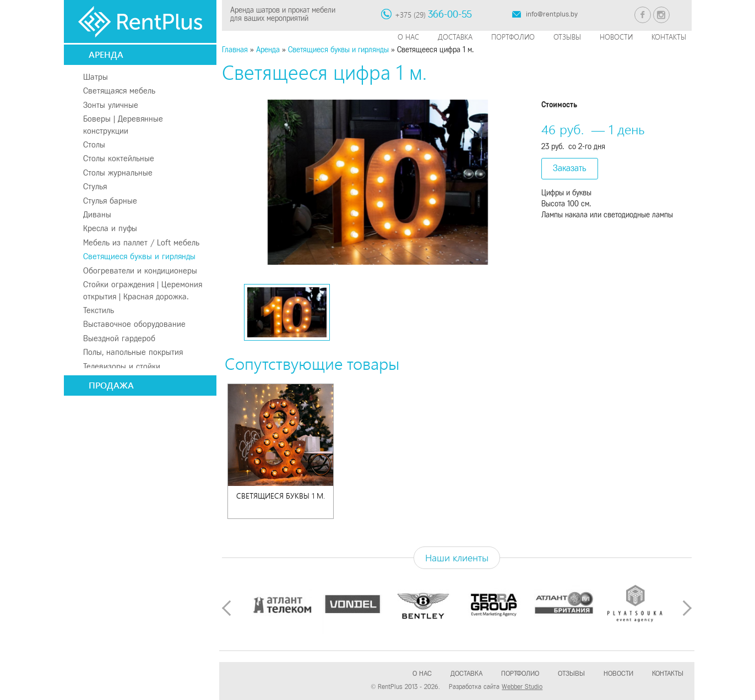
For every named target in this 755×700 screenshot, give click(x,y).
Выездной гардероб (119, 338)
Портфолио (513, 37)
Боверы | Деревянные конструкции (123, 125)
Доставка (455, 37)
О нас (408, 37)
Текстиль (99, 310)
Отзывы (567, 37)
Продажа (111, 385)
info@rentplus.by (552, 14)
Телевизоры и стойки (122, 367)
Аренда (106, 54)
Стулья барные (110, 201)
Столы (94, 145)
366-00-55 (450, 14)
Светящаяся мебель (119, 91)
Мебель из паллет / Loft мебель (141, 243)
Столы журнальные (118, 173)
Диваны (97, 215)
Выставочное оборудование (134, 324)
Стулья (95, 187)
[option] (378, 182)
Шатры (96, 77)
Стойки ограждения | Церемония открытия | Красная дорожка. (143, 290)
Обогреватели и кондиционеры (140, 271)
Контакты (669, 37)
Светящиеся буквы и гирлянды (139, 256)
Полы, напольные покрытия (133, 352)
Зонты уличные (111, 105)
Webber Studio (522, 687)
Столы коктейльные (119, 158)
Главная (235, 50)
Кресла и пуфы (110, 228)
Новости (616, 37)
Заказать (570, 168)
